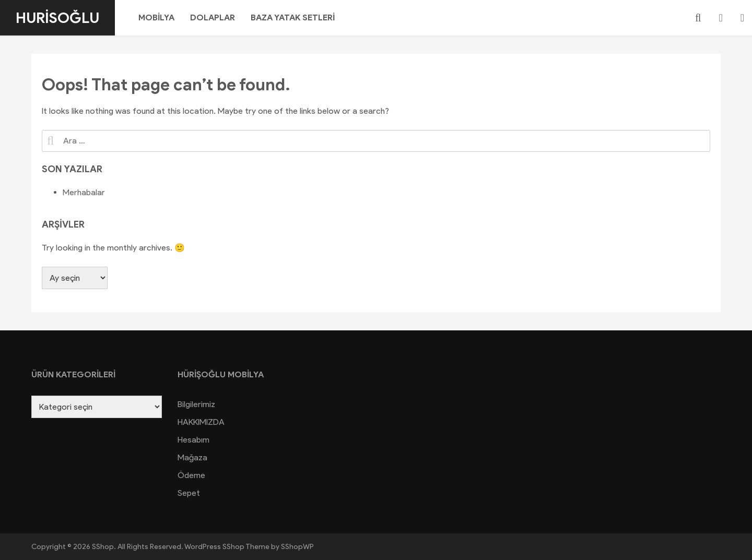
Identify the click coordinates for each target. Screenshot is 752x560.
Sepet (189, 493)
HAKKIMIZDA (201, 422)
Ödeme (191, 475)
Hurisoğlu (57, 18)
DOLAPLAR (213, 17)
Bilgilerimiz (196, 404)
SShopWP (297, 547)
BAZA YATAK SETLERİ (293, 17)
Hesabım (193, 440)
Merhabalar (84, 192)
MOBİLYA (156, 17)
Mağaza (192, 457)
